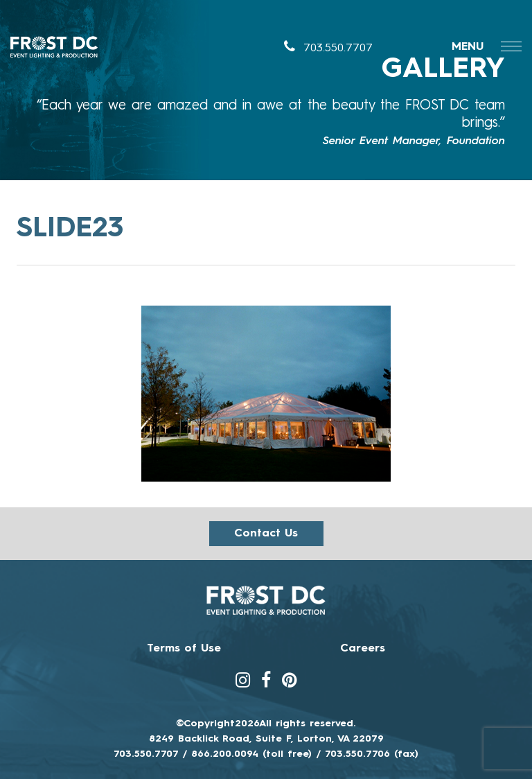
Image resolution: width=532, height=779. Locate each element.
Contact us (266, 534)
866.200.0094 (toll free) (251, 754)
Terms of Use (184, 649)
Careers (363, 649)
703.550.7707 (328, 49)
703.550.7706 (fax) (372, 754)
